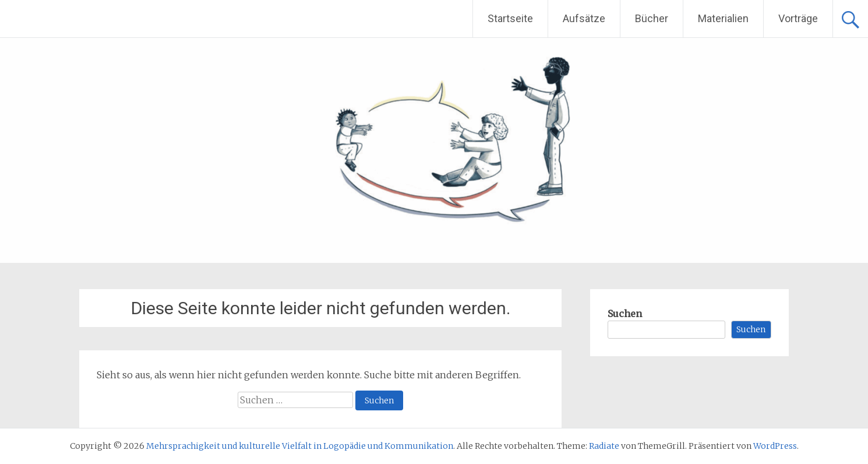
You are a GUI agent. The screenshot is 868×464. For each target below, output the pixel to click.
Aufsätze (584, 18)
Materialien (723, 18)
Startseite (510, 18)
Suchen (625, 314)
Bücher (652, 18)
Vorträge (798, 18)
